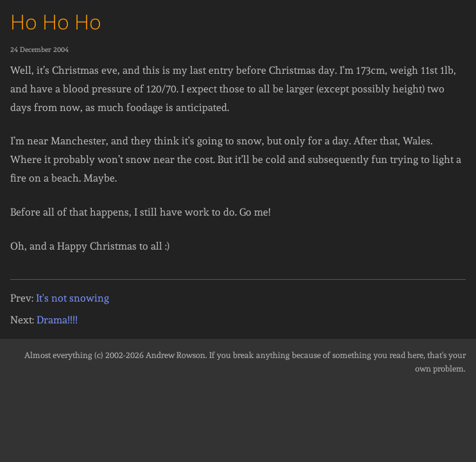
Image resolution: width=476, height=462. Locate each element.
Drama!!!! (57, 320)
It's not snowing (72, 298)
